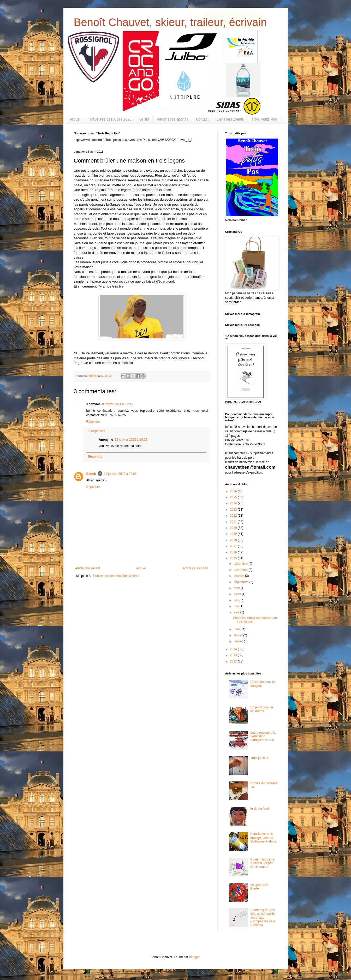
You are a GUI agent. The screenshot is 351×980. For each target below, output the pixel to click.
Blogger (194, 957)
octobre (239, 576)
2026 (234, 491)
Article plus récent (88, 568)
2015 (234, 558)
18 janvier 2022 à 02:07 (120, 474)
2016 (234, 552)
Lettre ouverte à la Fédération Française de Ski (263, 736)
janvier (239, 641)
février (238, 635)
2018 (234, 540)
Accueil (76, 119)
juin (236, 600)
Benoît (91, 474)
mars (237, 629)
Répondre (93, 422)
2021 (234, 522)
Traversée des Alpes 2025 (110, 119)
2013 (234, 655)
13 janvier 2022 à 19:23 (131, 440)
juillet (238, 594)
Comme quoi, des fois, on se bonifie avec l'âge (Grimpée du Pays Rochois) (263, 918)
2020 (234, 528)
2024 (234, 503)
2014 (234, 649)
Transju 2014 (259, 758)
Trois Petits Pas (264, 119)
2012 (234, 661)
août (237, 588)
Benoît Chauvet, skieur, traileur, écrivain (170, 22)
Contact (202, 119)
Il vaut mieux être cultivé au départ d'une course (262, 863)
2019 (234, 534)
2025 (234, 497)
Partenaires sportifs (172, 119)
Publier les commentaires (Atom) (116, 576)
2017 (234, 546)
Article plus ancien (195, 568)
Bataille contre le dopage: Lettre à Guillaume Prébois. (263, 838)
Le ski (144, 119)
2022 (234, 516)
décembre (241, 564)
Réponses (98, 431)
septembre (241, 582)
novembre (241, 570)
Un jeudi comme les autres (262, 709)
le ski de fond (260, 809)
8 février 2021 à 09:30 (117, 404)
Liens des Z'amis (230, 119)
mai (237, 606)
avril (237, 612)
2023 (234, 510)
